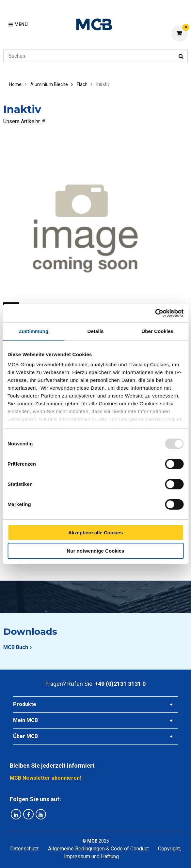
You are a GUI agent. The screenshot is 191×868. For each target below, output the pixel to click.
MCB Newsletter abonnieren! (45, 778)
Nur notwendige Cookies (96, 551)
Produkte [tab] (25, 704)
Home (15, 84)
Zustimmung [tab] (33, 331)
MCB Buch (16, 647)
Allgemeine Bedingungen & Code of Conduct (98, 849)
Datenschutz (24, 849)
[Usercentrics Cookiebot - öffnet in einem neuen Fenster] (155, 313)
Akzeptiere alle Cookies (96, 533)
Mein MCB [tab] (25, 720)
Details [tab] (96, 331)
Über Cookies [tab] (157, 331)
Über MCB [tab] (25, 736)
